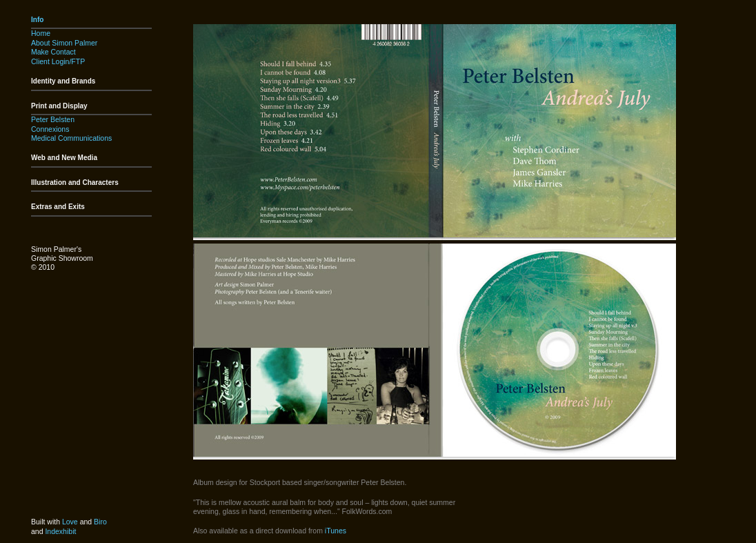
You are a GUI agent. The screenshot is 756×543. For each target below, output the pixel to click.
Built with (47, 522)
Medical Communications (71, 138)
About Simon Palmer (64, 43)
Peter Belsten (53, 119)
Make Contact (53, 52)
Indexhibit (60, 531)
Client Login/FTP (58, 61)
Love (70, 522)
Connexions (50, 129)
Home (41, 33)
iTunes (336, 531)
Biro (100, 522)
